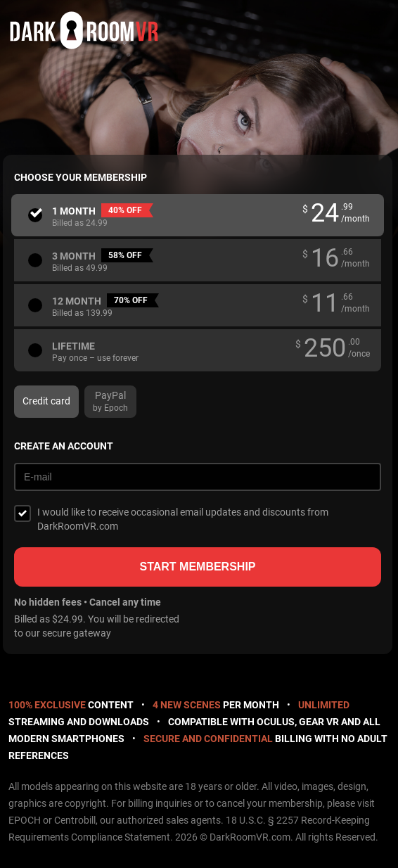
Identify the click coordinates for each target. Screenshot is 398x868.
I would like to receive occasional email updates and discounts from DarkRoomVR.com (183, 519)
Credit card (46, 401)
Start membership (197, 567)
